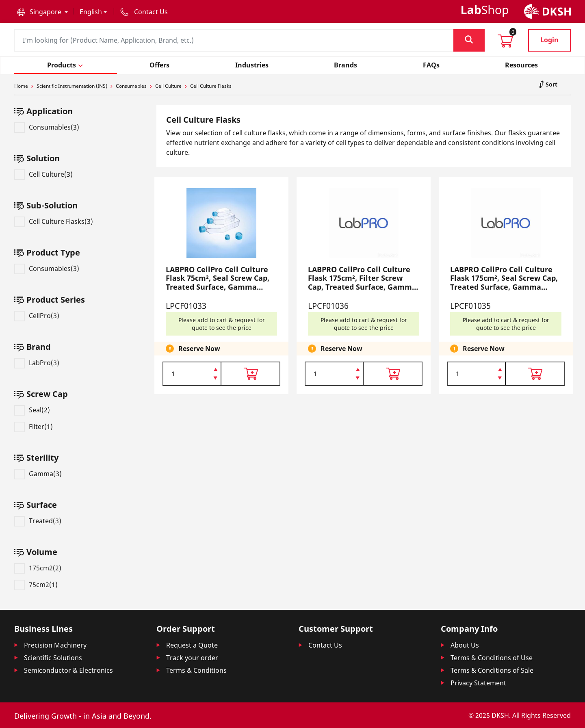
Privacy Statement (478, 683)
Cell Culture (168, 86)
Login (549, 40)
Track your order (192, 658)
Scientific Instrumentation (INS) (72, 86)
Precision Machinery (55, 645)
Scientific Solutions (53, 658)
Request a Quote (192, 645)
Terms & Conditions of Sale (492, 670)
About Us (465, 645)
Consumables (131, 86)
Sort (551, 84)
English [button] (91, 12)
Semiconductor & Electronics (68, 670)
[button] (42, 12)
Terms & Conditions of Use (492, 658)
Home (21, 86)
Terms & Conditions (196, 670)
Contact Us (325, 645)
